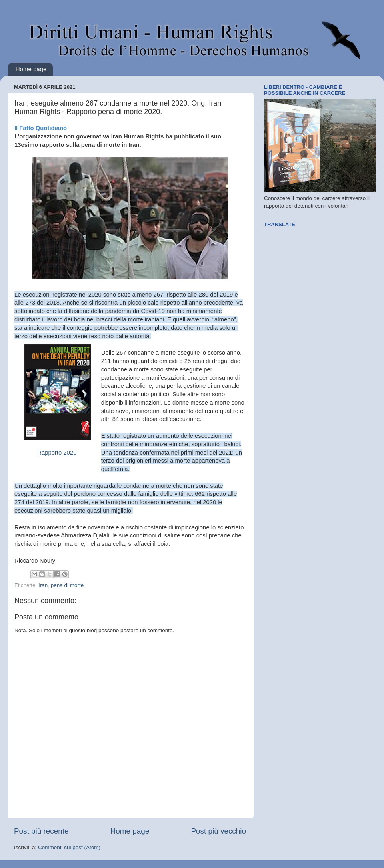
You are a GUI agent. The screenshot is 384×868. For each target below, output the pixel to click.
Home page (31, 69)
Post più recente (41, 831)
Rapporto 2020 (58, 453)
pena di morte (67, 585)
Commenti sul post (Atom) (69, 847)
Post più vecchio (218, 831)
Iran (43, 585)
